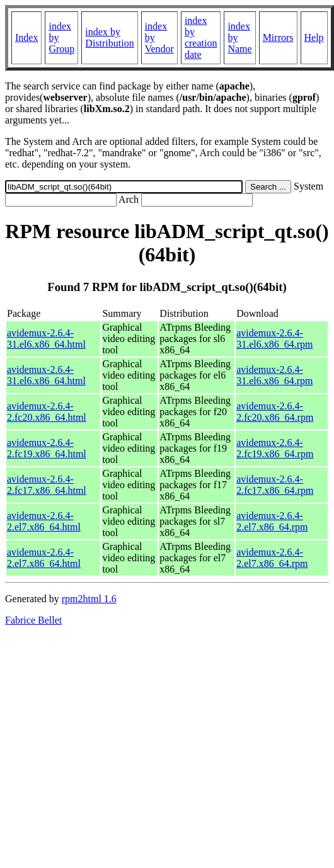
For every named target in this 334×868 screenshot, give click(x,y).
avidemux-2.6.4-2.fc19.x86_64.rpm (275, 448)
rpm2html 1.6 (89, 599)
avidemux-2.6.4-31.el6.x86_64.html (46, 339)
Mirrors (278, 37)
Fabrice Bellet (33, 620)
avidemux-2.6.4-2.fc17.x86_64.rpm (275, 485)
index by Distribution (109, 37)
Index (26, 37)
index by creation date (201, 37)
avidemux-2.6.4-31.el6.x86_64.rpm (274, 339)
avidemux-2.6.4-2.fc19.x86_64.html (47, 448)
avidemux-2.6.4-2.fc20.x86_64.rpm (275, 412)
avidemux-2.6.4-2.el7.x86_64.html (44, 521)
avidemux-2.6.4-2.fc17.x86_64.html (47, 485)
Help (314, 37)
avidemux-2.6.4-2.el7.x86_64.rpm (272, 521)
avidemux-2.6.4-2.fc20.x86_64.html (47, 412)
